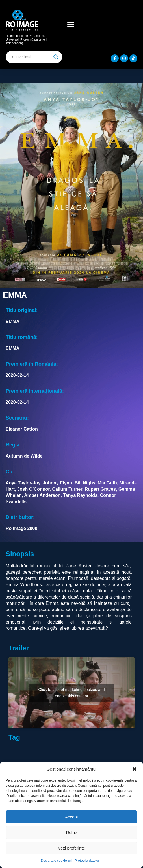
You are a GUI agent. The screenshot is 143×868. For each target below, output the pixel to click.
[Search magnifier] (56, 57)
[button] (135, 769)
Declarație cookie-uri (56, 861)
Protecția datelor (87, 861)
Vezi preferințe (71, 848)
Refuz (71, 832)
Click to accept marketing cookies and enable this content (72, 693)
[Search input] (31, 57)
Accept (71, 817)
